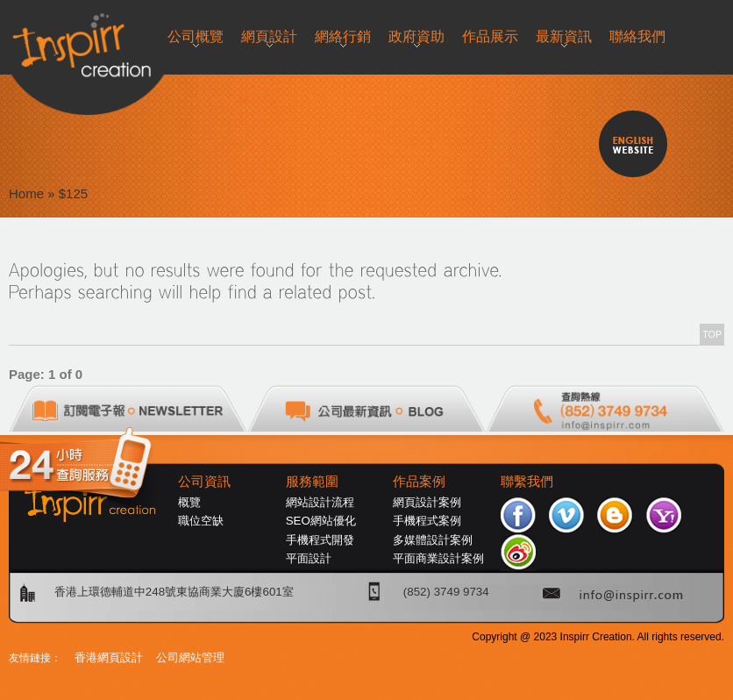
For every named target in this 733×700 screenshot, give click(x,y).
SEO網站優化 (321, 521)
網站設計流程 (320, 502)
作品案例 (419, 482)
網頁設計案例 (427, 502)
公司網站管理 (190, 657)
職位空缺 (201, 521)
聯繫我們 (527, 482)
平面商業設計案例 (438, 558)
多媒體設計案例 (433, 540)
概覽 (189, 502)
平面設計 (309, 558)
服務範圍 (312, 482)
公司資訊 (204, 482)
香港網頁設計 (109, 657)
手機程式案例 (427, 521)
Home (26, 193)
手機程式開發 (320, 540)
